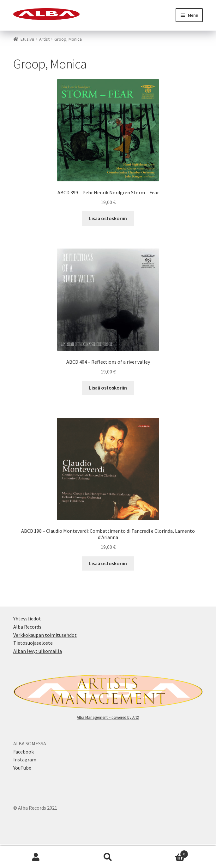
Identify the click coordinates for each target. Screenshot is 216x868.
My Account (36, 857)
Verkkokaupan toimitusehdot (45, 635)
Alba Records (27, 627)
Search (108, 857)
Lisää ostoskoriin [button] (108, 218)
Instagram (25, 759)
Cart (166, 853)
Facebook (24, 752)
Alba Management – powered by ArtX (108, 717)
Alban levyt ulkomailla (38, 651)
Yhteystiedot (27, 619)
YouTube (22, 768)
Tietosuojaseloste (33, 643)
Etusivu (27, 39)
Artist (44, 39)
